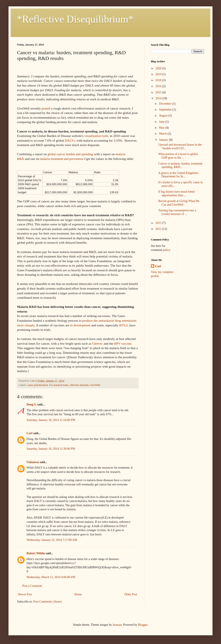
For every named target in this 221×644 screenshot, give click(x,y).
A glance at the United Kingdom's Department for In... (178, 175)
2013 (159, 223)
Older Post (131, 594)
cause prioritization (38, 385)
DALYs (70, 140)
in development (80, 325)
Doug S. (32, 404)
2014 (159, 98)
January (164, 140)
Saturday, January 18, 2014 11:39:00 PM (51, 449)
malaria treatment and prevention (62, 159)
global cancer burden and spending (70, 154)
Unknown (33, 462)
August (164, 116)
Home (78, 594)
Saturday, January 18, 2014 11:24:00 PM (51, 420)
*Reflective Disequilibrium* (75, 19)
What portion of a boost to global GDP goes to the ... (178, 156)
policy (166, 250)
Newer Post (25, 594)
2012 (159, 229)
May (162, 128)
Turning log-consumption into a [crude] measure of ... (177, 212)
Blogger (143, 625)
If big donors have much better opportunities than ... (177, 193)
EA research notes (59, 385)
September (166, 110)
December (165, 104)
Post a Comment (32, 586)
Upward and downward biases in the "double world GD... (180, 146)
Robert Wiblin (36, 553)
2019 (159, 74)
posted (46, 108)
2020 (159, 68)
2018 (159, 80)
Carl (29, 433)
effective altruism (79, 385)
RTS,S (123, 325)
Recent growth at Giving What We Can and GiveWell (179, 203)
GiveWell (95, 385)
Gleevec (97, 343)
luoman (117, 625)
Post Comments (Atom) (47, 602)
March (163, 134)
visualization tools (96, 136)
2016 (159, 86)
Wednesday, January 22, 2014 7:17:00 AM (52, 540)
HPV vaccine (123, 343)
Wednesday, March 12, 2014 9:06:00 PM (51, 577)
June (162, 122)
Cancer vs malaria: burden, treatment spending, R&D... (180, 165)
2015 (159, 92)
